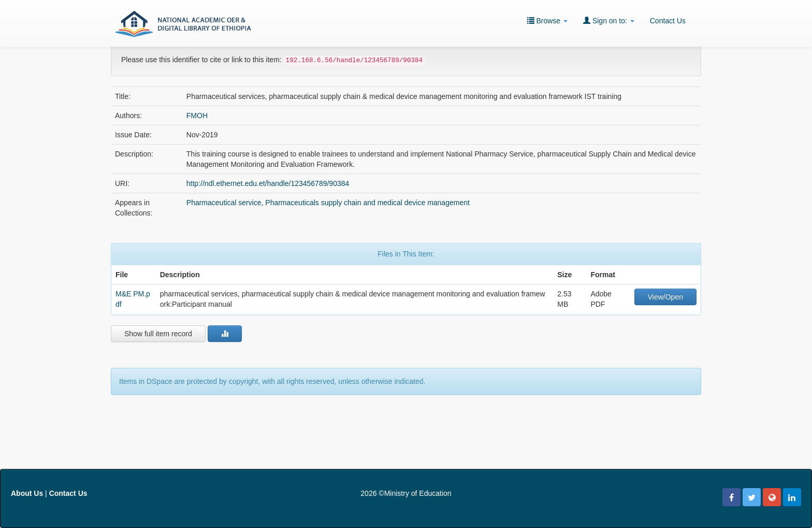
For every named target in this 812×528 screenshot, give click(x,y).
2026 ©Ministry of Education (406, 493)
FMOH (197, 116)
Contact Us (668, 21)
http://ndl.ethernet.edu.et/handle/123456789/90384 (268, 183)
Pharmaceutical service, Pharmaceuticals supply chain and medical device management (328, 203)
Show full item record (158, 334)
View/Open (665, 297)
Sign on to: (609, 20)
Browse (547, 20)
